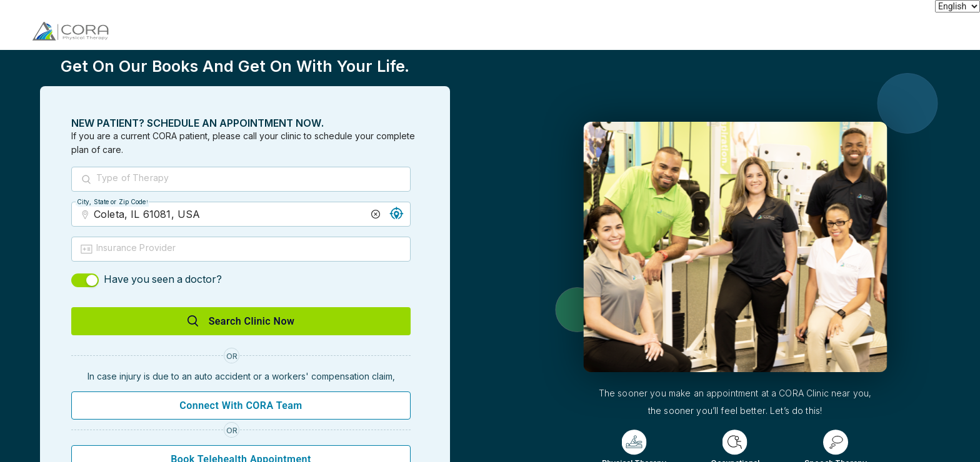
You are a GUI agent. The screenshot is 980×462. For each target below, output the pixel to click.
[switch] (85, 280)
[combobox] (252, 180)
